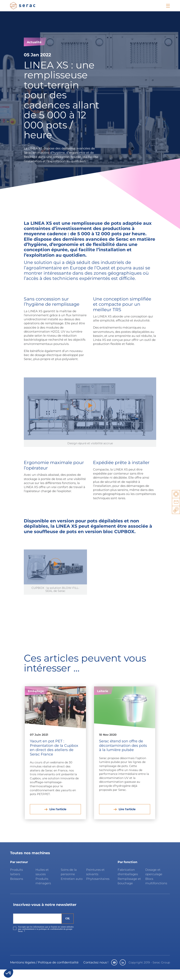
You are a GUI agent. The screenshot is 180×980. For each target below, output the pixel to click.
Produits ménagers (43, 892)
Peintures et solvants (95, 882)
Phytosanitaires (97, 889)
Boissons (17, 889)
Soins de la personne (69, 882)
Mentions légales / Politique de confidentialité (44, 973)
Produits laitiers (16, 882)
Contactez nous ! (96, 973)
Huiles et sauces (42, 882)
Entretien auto (72, 889)
